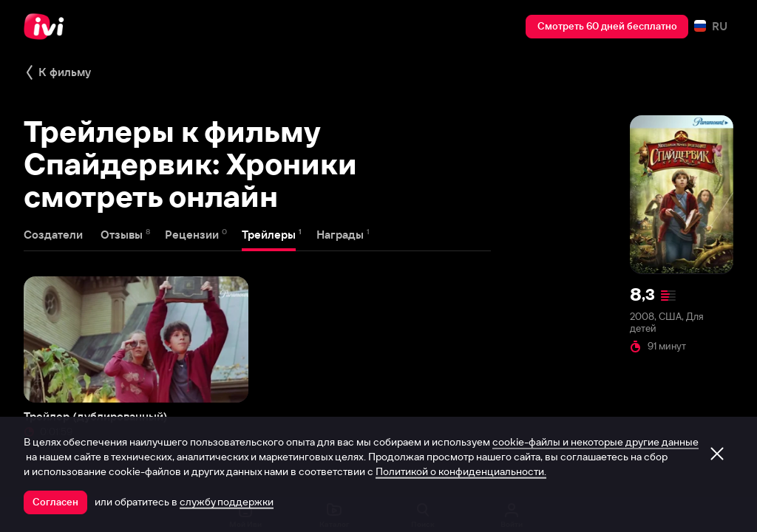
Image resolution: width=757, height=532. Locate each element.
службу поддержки (227, 502)
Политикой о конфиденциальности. (461, 471)
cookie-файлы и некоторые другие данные (595, 442)
